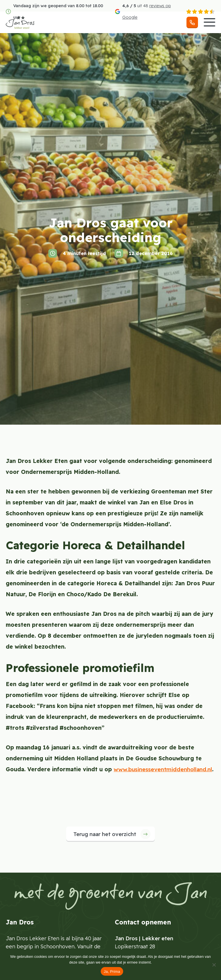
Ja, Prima (112, 972)
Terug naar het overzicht (105, 834)
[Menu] (209, 22)
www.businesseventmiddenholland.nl (163, 769)
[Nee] (214, 965)
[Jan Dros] (20, 22)
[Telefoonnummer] (192, 22)
